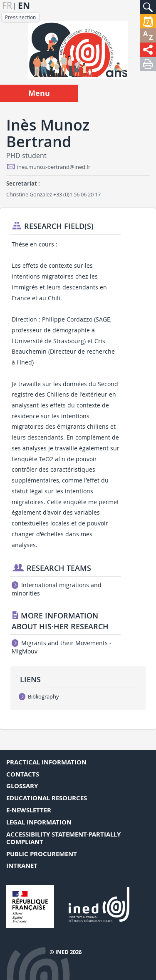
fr (7, 6)
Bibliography (39, 696)
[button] (148, 7)
